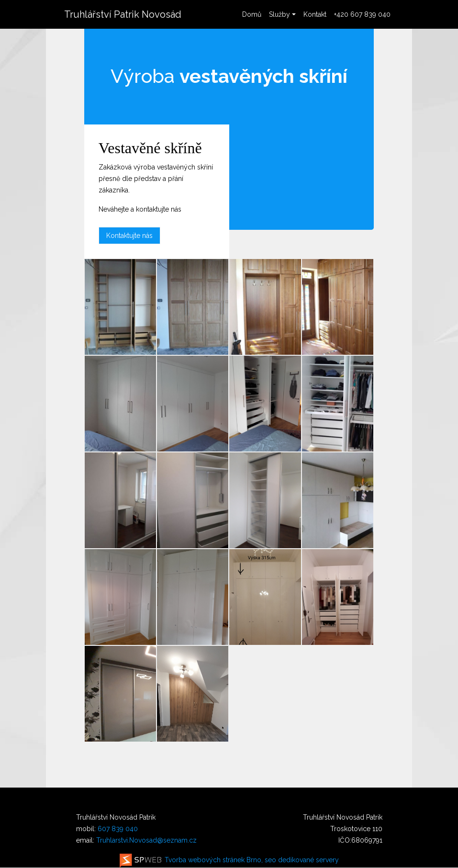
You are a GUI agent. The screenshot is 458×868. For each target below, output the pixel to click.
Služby (279, 14)
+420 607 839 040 (362, 14)
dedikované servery (308, 860)
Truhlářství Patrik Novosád (123, 14)
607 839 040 (118, 829)
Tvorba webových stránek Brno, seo (198, 860)
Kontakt (315, 14)
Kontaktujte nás (129, 236)
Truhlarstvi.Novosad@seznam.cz (146, 840)
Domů (252, 14)
